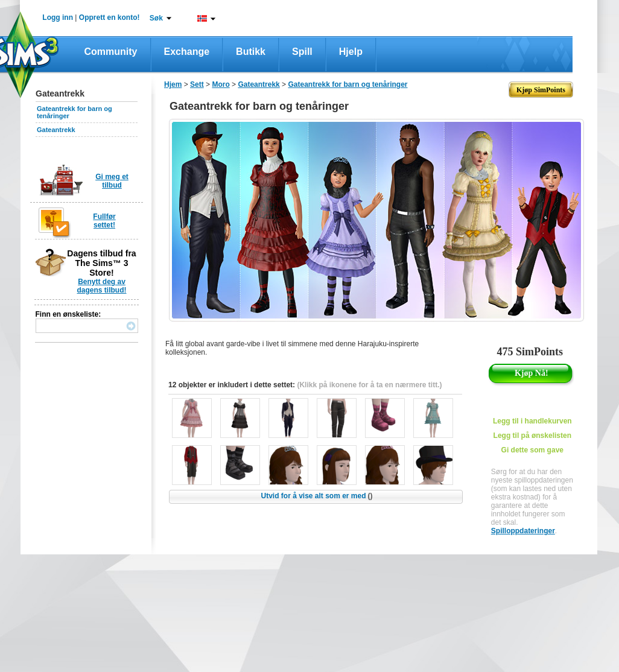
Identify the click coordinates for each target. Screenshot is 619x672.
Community (111, 52)
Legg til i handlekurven (532, 421)
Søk (156, 18)
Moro (221, 84)
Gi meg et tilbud (112, 181)
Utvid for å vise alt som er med (316, 496)
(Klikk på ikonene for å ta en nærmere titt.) (369, 385)
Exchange (187, 52)
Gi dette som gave (532, 450)
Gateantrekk (56, 130)
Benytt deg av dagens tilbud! (102, 286)
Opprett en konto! (110, 17)
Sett (197, 84)
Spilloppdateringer (523, 531)
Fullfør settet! (104, 221)
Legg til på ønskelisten (532, 436)
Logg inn (58, 17)
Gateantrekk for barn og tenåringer (348, 84)
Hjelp (351, 52)
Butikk (251, 52)
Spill (302, 52)
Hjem (173, 84)
